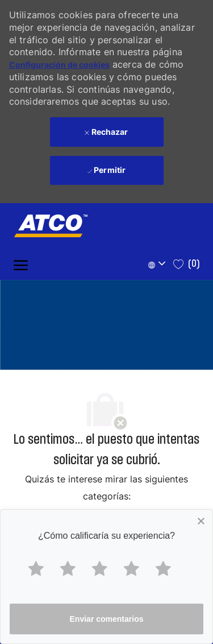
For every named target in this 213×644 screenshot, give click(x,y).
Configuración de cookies (59, 65)
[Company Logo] (45, 226)
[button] (158, 264)
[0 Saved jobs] (187, 264)
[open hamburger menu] (21, 264)
